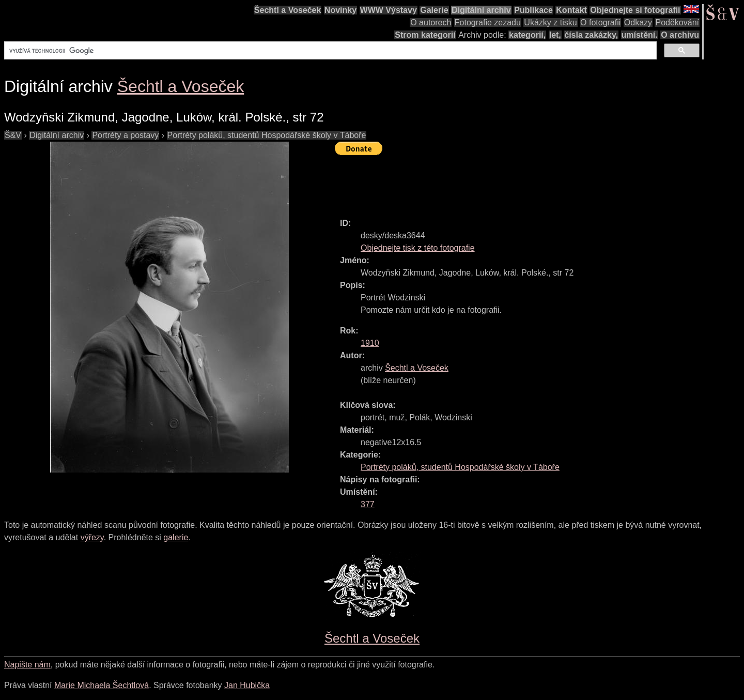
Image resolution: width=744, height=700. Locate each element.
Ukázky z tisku (550, 22)
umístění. (640, 35)
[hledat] (329, 51)
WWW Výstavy (389, 10)
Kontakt (571, 10)
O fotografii (600, 22)
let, (555, 35)
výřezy (92, 537)
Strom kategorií (425, 35)
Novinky (340, 10)
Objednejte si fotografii (635, 10)
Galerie (434, 10)
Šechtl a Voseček (288, 10)
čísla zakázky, (591, 35)
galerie (176, 537)
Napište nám (27, 665)
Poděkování (677, 22)
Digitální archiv (481, 10)
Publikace (533, 10)
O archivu (680, 35)
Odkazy (638, 22)
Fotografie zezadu (488, 22)
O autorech (431, 22)
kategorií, (527, 35)
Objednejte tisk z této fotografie (418, 248)
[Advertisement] (523, 182)
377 (368, 504)
